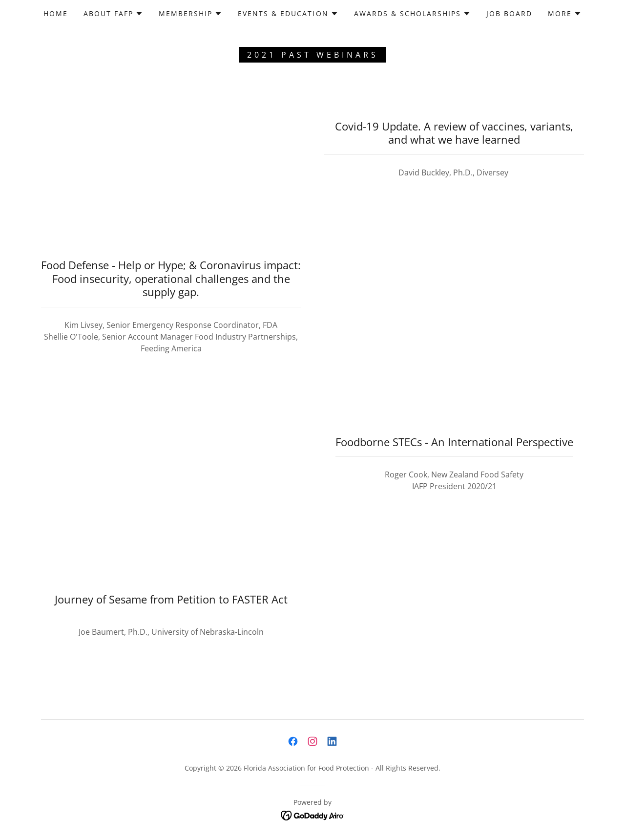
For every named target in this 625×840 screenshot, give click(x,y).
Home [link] (56, 13)
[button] (113, 14)
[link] (293, 741)
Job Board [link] (509, 13)
